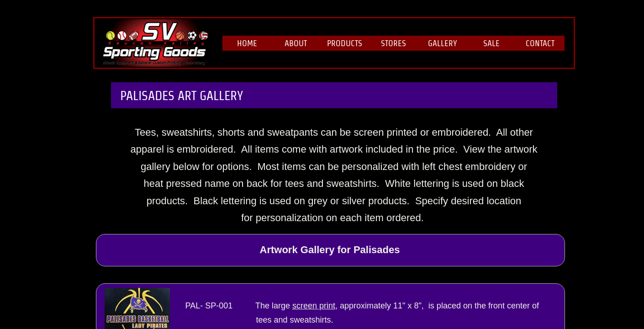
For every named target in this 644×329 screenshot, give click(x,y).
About (296, 43)
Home (247, 43)
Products (345, 43)
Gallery (443, 43)
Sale (491, 43)
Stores (393, 43)
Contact (540, 43)
